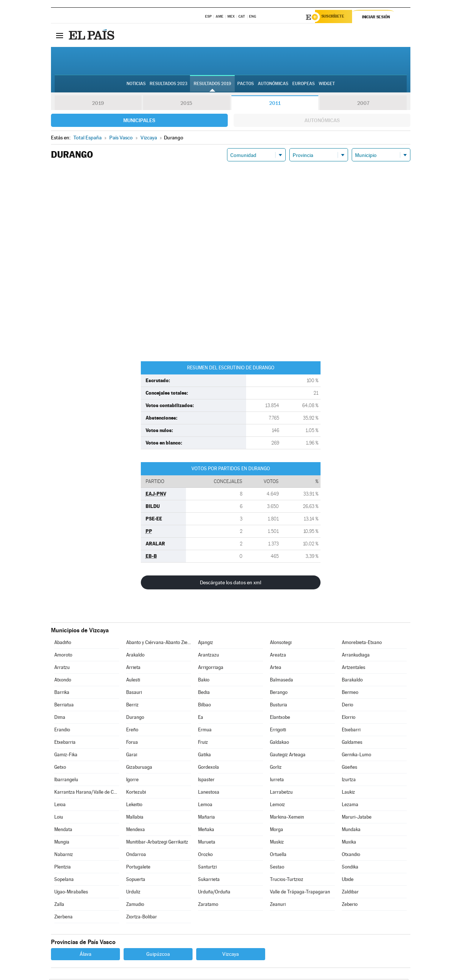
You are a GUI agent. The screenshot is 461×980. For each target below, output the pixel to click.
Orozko (205, 855)
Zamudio (135, 905)
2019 (98, 104)
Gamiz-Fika (66, 756)
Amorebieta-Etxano (362, 643)
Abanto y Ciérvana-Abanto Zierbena (158, 643)
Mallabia (135, 818)
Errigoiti (278, 731)
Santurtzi (207, 868)
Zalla (59, 905)
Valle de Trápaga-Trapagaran (300, 893)
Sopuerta (136, 880)
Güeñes (350, 768)
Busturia (279, 706)
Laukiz (348, 793)
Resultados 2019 (212, 85)
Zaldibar (350, 893)
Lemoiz (277, 806)
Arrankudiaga (356, 656)
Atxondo (63, 681)
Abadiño (63, 643)
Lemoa (205, 806)
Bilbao (204, 706)
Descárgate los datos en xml (230, 584)
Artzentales (354, 668)
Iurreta (277, 781)
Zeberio (350, 905)
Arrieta (133, 668)
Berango (279, 693)
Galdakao (279, 743)
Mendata (63, 831)
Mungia (62, 843)
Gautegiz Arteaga (288, 756)
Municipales (139, 121)
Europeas (303, 85)
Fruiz (203, 743)
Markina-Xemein (287, 818)
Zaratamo (208, 905)
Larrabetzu (281, 793)
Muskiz (277, 843)
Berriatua (64, 706)
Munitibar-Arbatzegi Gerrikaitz (157, 843)
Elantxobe (280, 718)
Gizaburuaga (139, 768)
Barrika (62, 693)
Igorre (132, 781)
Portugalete (138, 868)
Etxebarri (351, 731)
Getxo (60, 768)
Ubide (348, 880)
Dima (60, 718)
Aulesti (133, 681)
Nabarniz (64, 855)
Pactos (246, 85)
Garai (132, 756)
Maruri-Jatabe (357, 818)
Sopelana (64, 880)
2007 (363, 104)
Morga (277, 831)
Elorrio (349, 718)
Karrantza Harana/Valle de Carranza (87, 793)
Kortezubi (136, 793)
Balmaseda (281, 681)
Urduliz (133, 893)
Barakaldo (352, 681)
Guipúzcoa (158, 955)
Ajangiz (206, 643)
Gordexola (208, 768)
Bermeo (350, 693)
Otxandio (351, 855)
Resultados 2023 (169, 85)
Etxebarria (65, 743)
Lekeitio (134, 806)
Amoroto (63, 656)
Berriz (132, 706)
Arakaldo (135, 656)
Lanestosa (209, 793)
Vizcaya (230, 955)
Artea (276, 668)
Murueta (207, 843)
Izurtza (349, 781)
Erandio (62, 731)
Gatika (204, 756)
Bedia (204, 693)
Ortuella (278, 855)
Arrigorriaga (211, 668)
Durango (135, 718)
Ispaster (206, 781)
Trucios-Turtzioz (287, 880)
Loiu (59, 818)
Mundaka (351, 831)
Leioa (60, 806)
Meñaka (206, 831)
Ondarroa (136, 855)
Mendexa (136, 831)
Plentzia (63, 868)
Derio (347, 706)
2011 (275, 104)
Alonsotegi (281, 643)
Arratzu (62, 668)
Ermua (205, 731)
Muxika (349, 843)
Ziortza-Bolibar (142, 918)
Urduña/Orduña (214, 893)
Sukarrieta (209, 880)
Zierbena (63, 918)
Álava (85, 955)
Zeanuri (278, 905)
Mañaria (206, 818)
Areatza (278, 656)
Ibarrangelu (66, 781)
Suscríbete (336, 17)
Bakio (204, 681)
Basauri (134, 693)
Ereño (132, 731)
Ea (201, 718)
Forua (132, 743)
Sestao (277, 868)
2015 (186, 104)
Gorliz (276, 768)
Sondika (350, 868)
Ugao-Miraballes (71, 893)
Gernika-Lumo (356, 756)
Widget (327, 85)
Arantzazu (208, 656)
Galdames (352, 743)
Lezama (350, 806)
